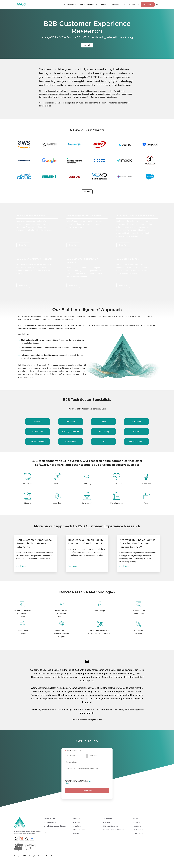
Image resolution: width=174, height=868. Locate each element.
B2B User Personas (128, 259)
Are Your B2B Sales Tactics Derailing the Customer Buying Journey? (137, 544)
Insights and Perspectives (114, 5)
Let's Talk (87, 45)
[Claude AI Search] (22, 838)
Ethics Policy (41, 856)
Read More (21, 566)
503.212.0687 (51, 822)
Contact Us (148, 5)
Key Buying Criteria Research (84, 216)
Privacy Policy (50, 856)
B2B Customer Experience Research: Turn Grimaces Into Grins (34, 544)
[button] (157, 5)
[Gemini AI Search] (32, 838)
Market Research (90, 5)
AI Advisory (71, 5)
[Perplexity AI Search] (27, 838)
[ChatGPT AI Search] (16, 838)
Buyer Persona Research (31, 216)
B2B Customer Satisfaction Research (82, 260)
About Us (135, 5)
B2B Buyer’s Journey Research (34, 259)
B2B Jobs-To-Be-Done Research (135, 216)
